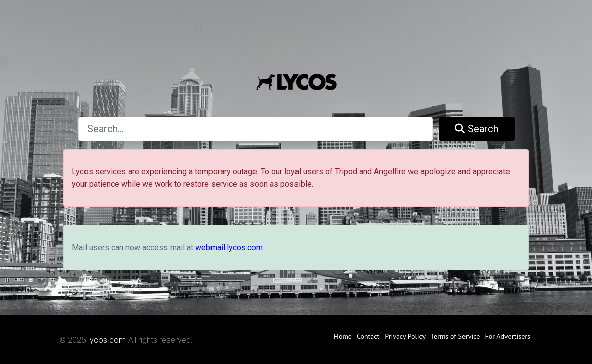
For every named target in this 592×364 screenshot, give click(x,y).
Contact (368, 336)
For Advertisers (508, 336)
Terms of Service (455, 336)
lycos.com (107, 340)
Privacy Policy (405, 336)
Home (342, 336)
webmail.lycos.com (229, 247)
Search (477, 129)
